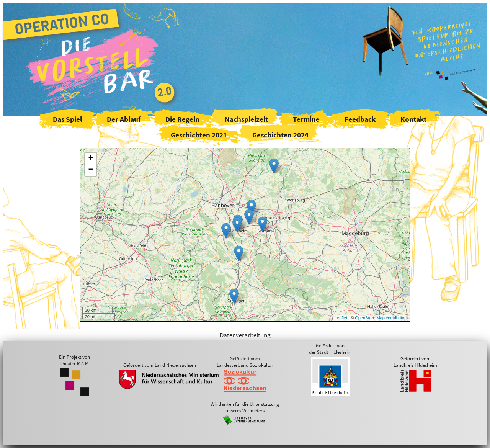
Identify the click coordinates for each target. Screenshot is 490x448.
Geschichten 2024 (280, 135)
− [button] (91, 170)
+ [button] (91, 159)
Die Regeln (182, 119)
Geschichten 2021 (199, 135)
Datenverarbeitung (245, 335)
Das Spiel (67, 119)
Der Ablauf (124, 119)
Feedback (360, 119)
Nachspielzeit (246, 119)
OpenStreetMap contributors (381, 318)
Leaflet (341, 318)
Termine (306, 119)
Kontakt (413, 119)
